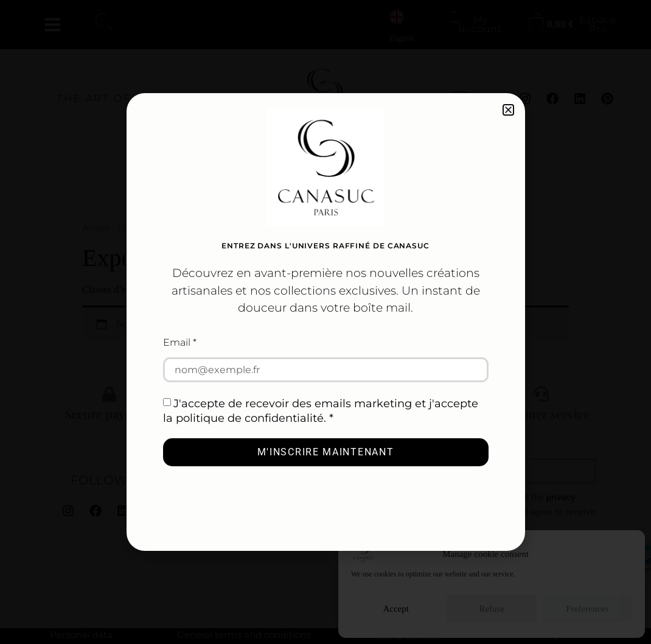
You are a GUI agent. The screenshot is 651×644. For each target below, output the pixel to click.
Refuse (492, 609)
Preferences (587, 609)
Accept (395, 609)
